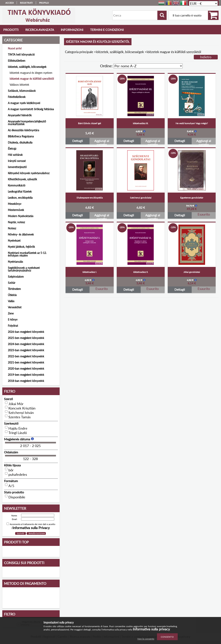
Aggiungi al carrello (102, 142)
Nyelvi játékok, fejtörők (21, 247)
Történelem (14, 289)
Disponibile (17, 497)
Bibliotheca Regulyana (21, 136)
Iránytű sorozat (17, 161)
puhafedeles (18, 474)
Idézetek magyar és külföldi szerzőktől (32, 79)
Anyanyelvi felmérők (20, 115)
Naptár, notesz (16, 222)
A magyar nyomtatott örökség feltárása (31, 109)
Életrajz (12, 149)
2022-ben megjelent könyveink (26, 356)
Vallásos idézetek (19, 85)
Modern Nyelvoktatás (21, 216)
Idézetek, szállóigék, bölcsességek (120, 52)
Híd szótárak (15, 155)
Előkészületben (17, 61)
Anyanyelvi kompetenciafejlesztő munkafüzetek (27, 123)
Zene (11, 313)
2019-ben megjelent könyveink (26, 375)
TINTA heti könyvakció (21, 55)
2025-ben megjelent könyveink (26, 338)
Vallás (11, 301)
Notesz (12, 228)
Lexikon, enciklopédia (20, 198)
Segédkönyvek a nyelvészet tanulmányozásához (24, 269)
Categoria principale (79, 52)
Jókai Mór (16, 404)
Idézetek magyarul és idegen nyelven (31, 73)
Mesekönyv (15, 204)
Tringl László (18, 433)
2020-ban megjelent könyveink (26, 369)
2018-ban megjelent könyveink (26, 381)
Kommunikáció (17, 185)
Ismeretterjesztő (17, 167)
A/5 (11, 486)
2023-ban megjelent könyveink (26, 350)
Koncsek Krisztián (22, 408)
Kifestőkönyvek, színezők (22, 179)
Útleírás (12, 295)
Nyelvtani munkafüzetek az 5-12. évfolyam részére (27, 254)
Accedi (9, 3)
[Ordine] (148, 66)
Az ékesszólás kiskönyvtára (23, 130)
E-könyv (13, 320)
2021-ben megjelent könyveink (26, 362)
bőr (11, 470)
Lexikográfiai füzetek (20, 192)
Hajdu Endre (18, 428)
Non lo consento (146, 639)
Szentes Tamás (20, 417)
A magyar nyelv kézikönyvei (24, 103)
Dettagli (78, 141)
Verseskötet (15, 307)
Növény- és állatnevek (21, 234)
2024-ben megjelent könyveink (26, 344)
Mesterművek (16, 210)
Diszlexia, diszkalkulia (20, 142)
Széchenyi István (21, 413)
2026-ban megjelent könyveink (26, 332)
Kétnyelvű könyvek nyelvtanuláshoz (29, 173)
